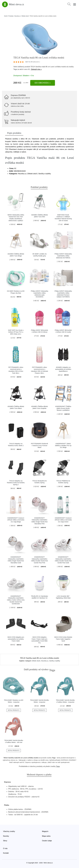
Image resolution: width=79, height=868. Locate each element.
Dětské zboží (25, 16)
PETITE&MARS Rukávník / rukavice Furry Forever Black (39, 445)
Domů (6, 16)
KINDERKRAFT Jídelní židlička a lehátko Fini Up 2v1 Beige (63, 445)
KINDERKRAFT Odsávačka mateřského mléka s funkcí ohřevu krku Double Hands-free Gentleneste (16, 600)
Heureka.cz (17, 16)
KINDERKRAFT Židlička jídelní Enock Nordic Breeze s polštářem (63, 408)
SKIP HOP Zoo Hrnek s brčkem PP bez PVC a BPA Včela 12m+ (16, 332)
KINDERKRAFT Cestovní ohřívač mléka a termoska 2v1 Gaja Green (63, 520)
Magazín (45, 831)
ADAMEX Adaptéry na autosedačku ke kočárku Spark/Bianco (63, 369)
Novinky (6, 836)
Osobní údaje (47, 841)
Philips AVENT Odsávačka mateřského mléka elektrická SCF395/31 (63, 256)
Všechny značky (9, 831)
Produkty (11, 16)
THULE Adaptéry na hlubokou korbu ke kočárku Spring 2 (16, 483)
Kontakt (6, 853)
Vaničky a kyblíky (55, 661)
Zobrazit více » (36, 69)
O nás (5, 848)
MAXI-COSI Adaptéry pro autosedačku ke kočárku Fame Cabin (16, 639)
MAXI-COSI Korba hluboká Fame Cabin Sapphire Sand (63, 639)
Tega (15, 69)
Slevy (5, 841)
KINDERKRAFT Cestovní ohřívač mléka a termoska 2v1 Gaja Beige (16, 520)
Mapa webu (46, 836)
